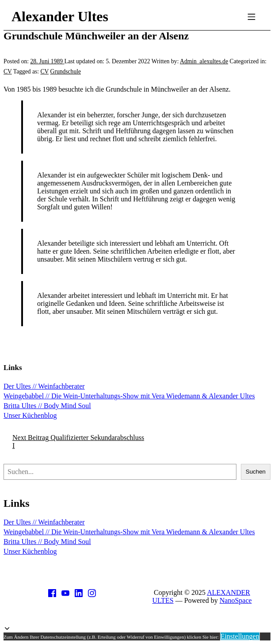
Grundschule (66, 71)
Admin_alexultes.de (204, 61)
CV (8, 71)
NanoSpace (236, 600)
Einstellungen (240, 636)
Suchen (256, 472)
